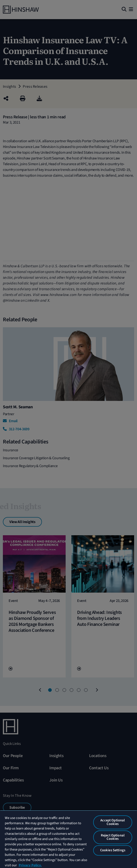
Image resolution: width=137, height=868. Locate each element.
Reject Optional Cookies (113, 837)
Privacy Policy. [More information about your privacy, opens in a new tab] (30, 865)
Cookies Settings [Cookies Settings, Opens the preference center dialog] (113, 850)
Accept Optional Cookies (113, 822)
